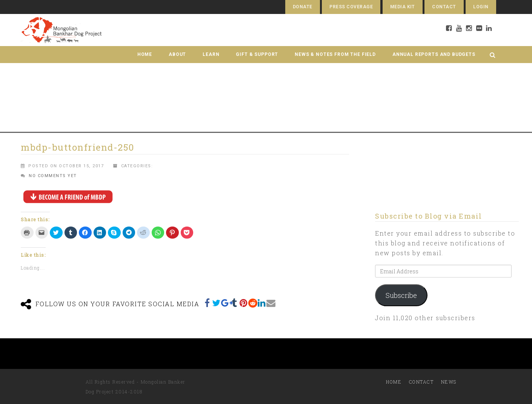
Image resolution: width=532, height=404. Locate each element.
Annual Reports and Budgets (434, 54)
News (449, 382)
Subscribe (401, 295)
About (177, 54)
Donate (303, 7)
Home (145, 54)
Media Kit (403, 7)
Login (481, 7)
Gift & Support (257, 54)
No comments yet (53, 176)
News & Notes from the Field (335, 54)
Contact (444, 7)
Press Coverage (351, 7)
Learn (211, 54)
